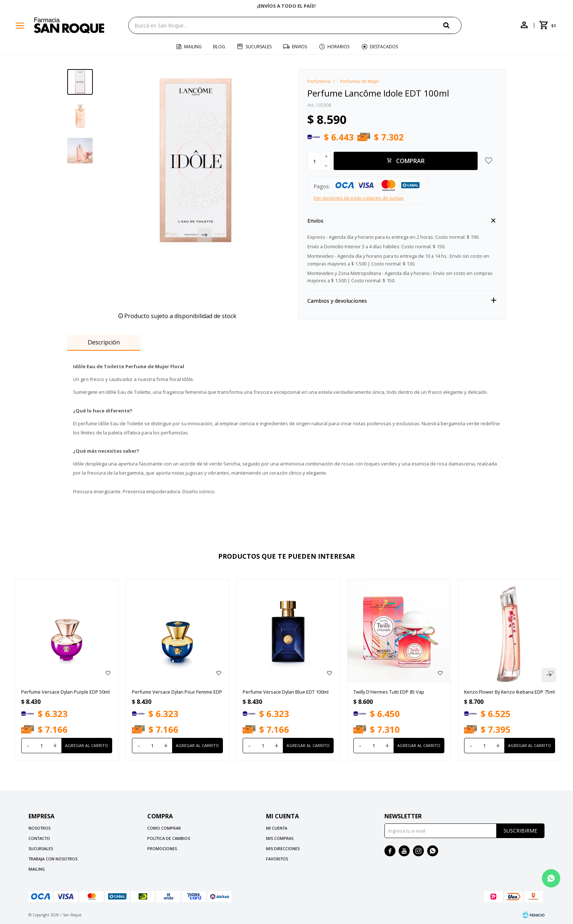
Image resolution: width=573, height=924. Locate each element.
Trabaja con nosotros (53, 859)
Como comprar (164, 828)
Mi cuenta (277, 828)
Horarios (338, 47)
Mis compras (280, 838)
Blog (219, 47)
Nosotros (39, 828)
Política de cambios (169, 838)
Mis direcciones (283, 848)
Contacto (39, 838)
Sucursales (259, 47)
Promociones (162, 848)
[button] (452, 25)
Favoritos (277, 859)
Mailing (193, 47)
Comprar (410, 161)
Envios (299, 47)
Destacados (384, 47)
